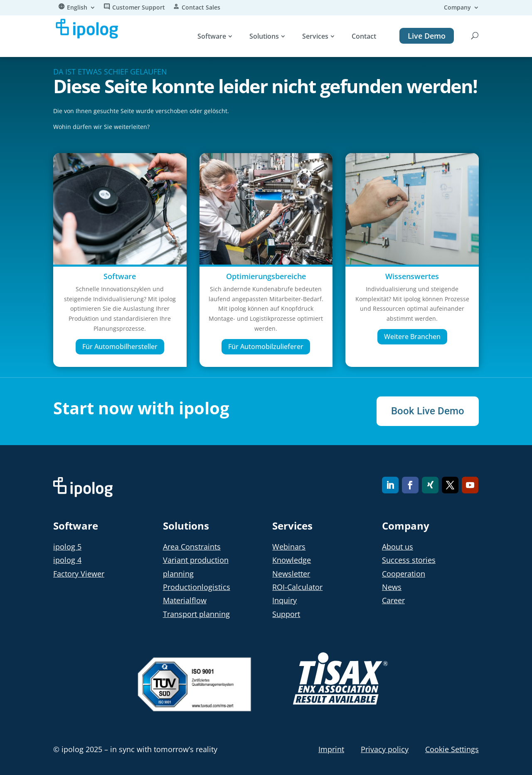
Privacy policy (385, 749)
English (77, 8)
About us (398, 547)
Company (457, 8)
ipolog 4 (67, 560)
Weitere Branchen (412, 337)
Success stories (409, 560)
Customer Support (139, 8)
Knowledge (292, 560)
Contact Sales (201, 8)
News (392, 587)
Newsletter (291, 574)
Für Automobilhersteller (120, 347)
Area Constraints (192, 547)
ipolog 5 (67, 547)
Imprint (331, 749)
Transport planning (196, 614)
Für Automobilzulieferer (266, 347)
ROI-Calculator (297, 587)
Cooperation (404, 574)
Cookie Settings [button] (452, 749)
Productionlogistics (197, 587)
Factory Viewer (79, 574)
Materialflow (185, 600)
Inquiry (284, 600)
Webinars (289, 547)
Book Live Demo (428, 411)
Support (286, 614)
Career (393, 600)
